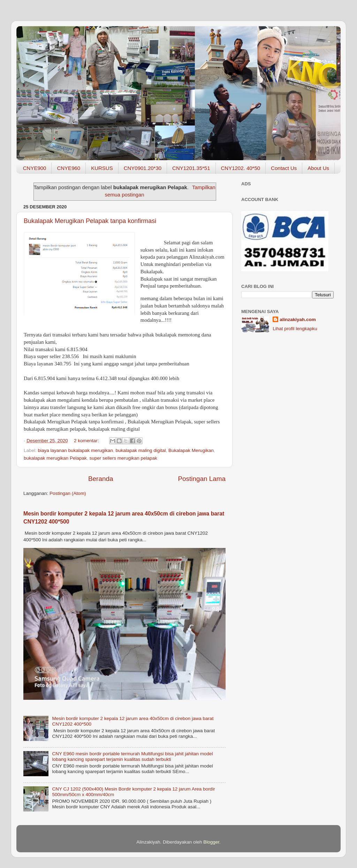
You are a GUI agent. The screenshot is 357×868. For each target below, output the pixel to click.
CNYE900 (35, 168)
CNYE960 (69, 168)
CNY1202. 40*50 (241, 168)
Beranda (101, 479)
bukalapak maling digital (140, 450)
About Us (318, 168)
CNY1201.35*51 (191, 168)
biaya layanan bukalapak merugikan (75, 450)
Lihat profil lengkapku (295, 329)
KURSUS (102, 168)
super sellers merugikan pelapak (123, 458)
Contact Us (284, 168)
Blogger (211, 842)
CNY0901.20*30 (143, 168)
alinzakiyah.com (298, 320)
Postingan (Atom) (68, 493)
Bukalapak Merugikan (191, 450)
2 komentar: (87, 441)
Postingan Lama (202, 479)
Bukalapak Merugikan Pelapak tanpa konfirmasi (90, 221)
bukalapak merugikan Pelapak (55, 458)
